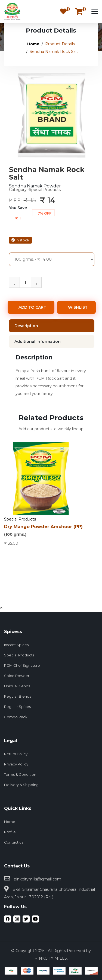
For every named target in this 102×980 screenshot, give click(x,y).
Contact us (14, 842)
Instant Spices (16, 645)
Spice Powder (17, 676)
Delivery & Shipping (21, 785)
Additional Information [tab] (38, 341)
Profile (10, 832)
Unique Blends (17, 686)
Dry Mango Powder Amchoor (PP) (51, 531)
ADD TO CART (32, 307)
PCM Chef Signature (22, 665)
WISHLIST (78, 307)
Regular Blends (18, 696)
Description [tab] (26, 326)
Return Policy (16, 754)
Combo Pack (16, 717)
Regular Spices (17, 707)
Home (33, 44)
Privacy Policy (16, 764)
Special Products (20, 519)
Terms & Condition (20, 774)
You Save (18, 208)
